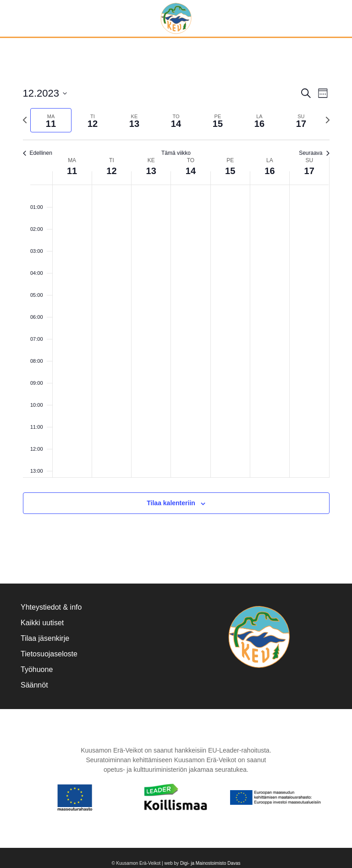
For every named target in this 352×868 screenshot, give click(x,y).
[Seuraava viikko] (328, 120)
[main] (176, 311)
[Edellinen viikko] (25, 120)
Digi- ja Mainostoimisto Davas (210, 863)
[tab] (51, 120)
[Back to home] (176, 18)
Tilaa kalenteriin (171, 503)
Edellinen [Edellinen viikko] (38, 153)
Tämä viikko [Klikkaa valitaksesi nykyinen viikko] (176, 153)
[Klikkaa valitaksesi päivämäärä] (45, 93)
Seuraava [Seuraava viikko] (314, 153)
